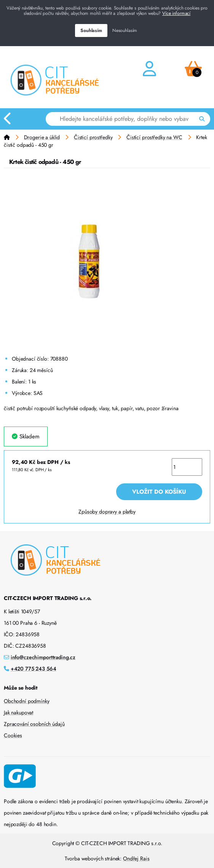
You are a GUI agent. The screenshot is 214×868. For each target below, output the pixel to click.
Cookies (13, 735)
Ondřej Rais (136, 858)
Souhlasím (91, 30)
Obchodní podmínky (27, 701)
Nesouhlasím (125, 30)
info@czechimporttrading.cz (43, 657)
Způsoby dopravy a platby (107, 512)
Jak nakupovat (18, 712)
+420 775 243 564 (34, 669)
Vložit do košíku (159, 492)
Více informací (176, 13)
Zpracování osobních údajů (34, 724)
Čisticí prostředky (93, 137)
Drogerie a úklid (42, 137)
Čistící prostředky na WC (154, 137)
